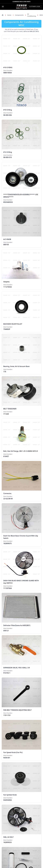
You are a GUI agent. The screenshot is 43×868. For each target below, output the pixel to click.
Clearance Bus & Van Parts (21, 2)
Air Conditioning (32, 15)
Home (9, 15)
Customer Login (35, 6)
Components (19, 15)
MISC (41, 15)
